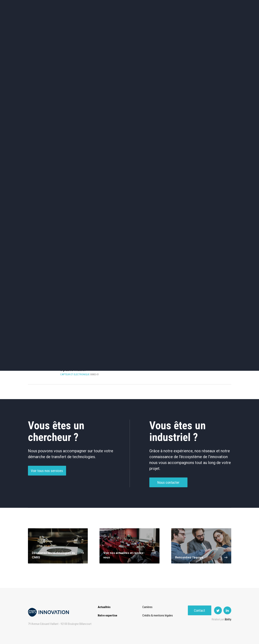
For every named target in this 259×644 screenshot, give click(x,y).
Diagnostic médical (47, 153)
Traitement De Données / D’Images (89, 278)
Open (159, 19)
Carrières (148, 607)
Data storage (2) (47, 318)
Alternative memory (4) (131, 304)
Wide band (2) (173, 318)
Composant (89, 263)
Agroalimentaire (212, 119)
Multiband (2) (89, 318)
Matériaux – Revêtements (88, 153)
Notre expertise (108, 615)
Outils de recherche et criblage (171, 153)
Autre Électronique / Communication (131, 278)
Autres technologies (212, 153)
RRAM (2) (131, 318)
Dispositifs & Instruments (88, 136)
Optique (129, 153)
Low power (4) (173, 304)
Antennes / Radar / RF (47, 263)
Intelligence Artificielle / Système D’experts (131, 263)
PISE (173, 19)
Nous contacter (168, 490)
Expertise (81, 19)
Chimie (47, 136)
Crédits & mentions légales (158, 615)
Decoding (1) (47, 304)
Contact (219, 19)
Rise (145, 19)
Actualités (59, 19)
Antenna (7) (89, 304)
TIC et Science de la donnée (129, 119)
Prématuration (125, 19)
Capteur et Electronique (130, 136)
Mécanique (171, 136)
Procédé (47, 278)
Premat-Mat (192, 19)
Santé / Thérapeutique (212, 136)
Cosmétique (88, 119)
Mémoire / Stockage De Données (173, 263)
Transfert (101, 19)
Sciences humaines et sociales (171, 119)
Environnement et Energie (47, 119)
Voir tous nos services (47, 479)
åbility (228, 619)
